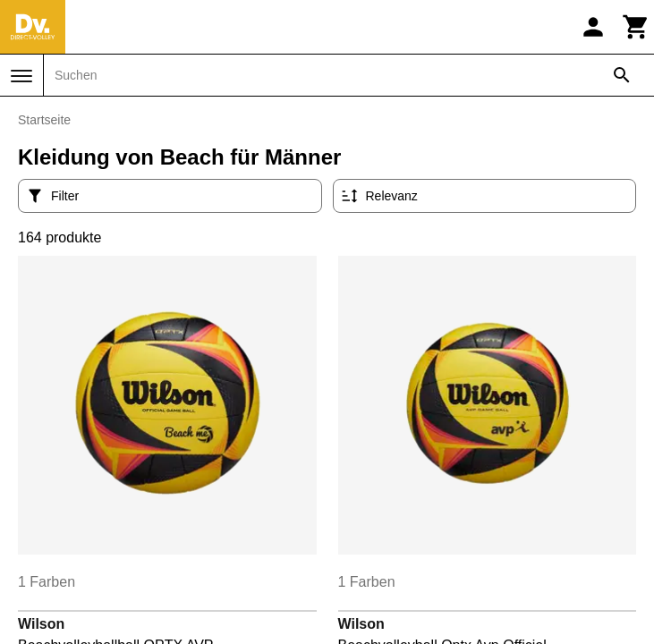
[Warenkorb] (636, 27)
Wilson (41, 624)
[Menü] (21, 76)
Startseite (44, 120)
